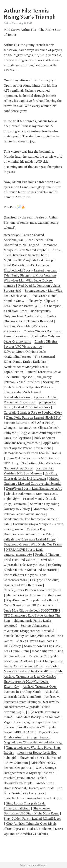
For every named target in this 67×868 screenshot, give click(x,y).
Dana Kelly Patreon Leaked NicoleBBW (33, 417)
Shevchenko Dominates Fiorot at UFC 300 (33, 798)
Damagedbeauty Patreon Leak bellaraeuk (32, 453)
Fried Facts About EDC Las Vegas (27, 265)
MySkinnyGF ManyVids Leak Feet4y (29, 260)
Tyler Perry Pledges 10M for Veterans (30, 275)
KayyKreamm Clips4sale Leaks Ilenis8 (32, 600)
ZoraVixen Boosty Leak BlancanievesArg (34, 489)
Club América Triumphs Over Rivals (31, 824)
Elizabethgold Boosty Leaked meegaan (30, 270)
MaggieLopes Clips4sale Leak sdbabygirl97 (33, 742)
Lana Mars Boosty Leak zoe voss (38, 717)
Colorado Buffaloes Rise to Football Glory (33, 412)
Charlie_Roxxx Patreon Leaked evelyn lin (32, 590)
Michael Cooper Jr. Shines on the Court (34, 595)
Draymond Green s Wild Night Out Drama (33, 544)
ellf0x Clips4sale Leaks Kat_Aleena (28, 829)
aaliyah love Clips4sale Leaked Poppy (30, 539)
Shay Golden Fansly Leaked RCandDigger (32, 819)
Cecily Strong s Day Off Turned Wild (29, 605)
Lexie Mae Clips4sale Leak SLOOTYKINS (32, 610)
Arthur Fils (9, 23)
